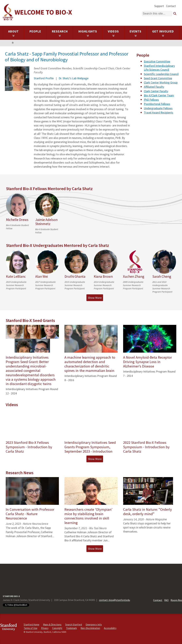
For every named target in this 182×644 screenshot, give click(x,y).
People (35, 31)
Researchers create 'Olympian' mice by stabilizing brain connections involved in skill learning (88, 516)
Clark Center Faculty (156, 91)
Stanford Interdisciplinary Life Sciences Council (159, 68)
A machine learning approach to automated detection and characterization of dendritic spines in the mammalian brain (90, 364)
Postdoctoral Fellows (157, 104)
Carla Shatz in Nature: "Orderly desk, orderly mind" (148, 512)
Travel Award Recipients (159, 113)
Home (13, 43)
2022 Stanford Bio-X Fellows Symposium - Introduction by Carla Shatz (146, 447)
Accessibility (110, 628)
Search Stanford (74, 625)
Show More (95, 298)
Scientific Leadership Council (161, 74)
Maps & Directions (52, 625)
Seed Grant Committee (158, 78)
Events (136, 33)
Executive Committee (157, 61)
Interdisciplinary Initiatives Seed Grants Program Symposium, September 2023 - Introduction (90, 447)
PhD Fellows (151, 100)
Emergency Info (94, 625)
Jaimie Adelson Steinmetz (46, 222)
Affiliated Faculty (154, 87)
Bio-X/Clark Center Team (159, 95)
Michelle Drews (17, 220)
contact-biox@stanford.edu (114, 600)
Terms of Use (30, 628)
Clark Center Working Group (161, 82)
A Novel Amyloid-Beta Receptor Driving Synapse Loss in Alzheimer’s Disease (148, 362)
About (13, 33)
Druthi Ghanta (75, 276)
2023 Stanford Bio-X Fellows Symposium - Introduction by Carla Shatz (29, 447)
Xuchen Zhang (134, 276)
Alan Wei (42, 276)
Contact (171, 6)
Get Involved (163, 33)
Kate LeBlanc (16, 276)
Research (60, 33)
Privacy (45, 628)
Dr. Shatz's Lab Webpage (74, 78)
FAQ (166, 600)
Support (159, 6)
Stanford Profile (44, 78)
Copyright (57, 628)
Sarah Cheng (162, 276)
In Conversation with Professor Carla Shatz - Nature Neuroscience (30, 514)
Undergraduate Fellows (158, 108)
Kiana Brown (103, 276)
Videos (113, 33)
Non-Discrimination (90, 628)
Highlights (88, 33)
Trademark (71, 628)
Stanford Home (31, 625)
